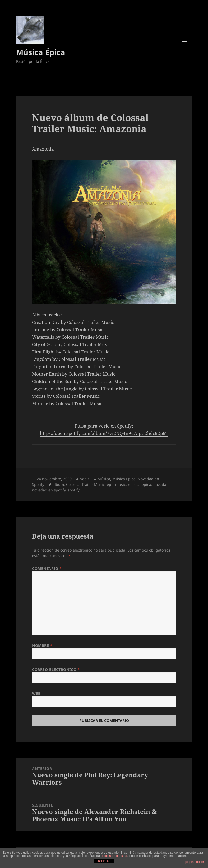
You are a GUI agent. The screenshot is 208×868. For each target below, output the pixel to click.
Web (36, 694)
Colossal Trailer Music (85, 484)
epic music (116, 484)
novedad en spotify (49, 490)
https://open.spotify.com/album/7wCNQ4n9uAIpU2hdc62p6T (104, 433)
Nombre (42, 646)
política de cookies (114, 856)
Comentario (47, 569)
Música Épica (41, 52)
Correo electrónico (56, 670)
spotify (74, 490)
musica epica (140, 484)
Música (104, 479)
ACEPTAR (104, 861)
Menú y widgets (185, 47)
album (58, 484)
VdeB (85, 479)
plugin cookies (195, 862)
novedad (161, 484)
